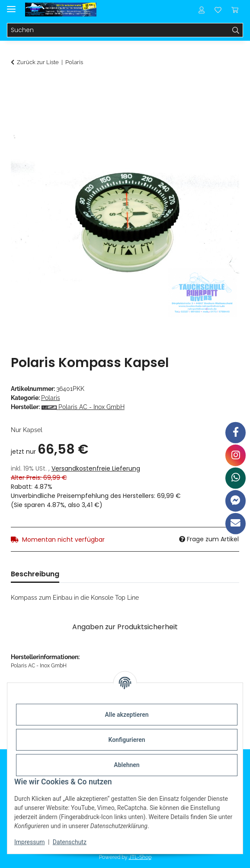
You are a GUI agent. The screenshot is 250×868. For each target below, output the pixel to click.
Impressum (29, 842)
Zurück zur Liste (38, 62)
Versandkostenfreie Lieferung (96, 468)
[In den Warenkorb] (18, 85)
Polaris (51, 398)
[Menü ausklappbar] (11, 5)
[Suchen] (118, 30)
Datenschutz (70, 842)
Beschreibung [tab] (35, 574)
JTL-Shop (140, 857)
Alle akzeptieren (127, 715)
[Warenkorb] (235, 10)
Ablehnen (127, 765)
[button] (202, 10)
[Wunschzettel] (218, 10)
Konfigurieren (127, 740)
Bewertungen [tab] (97, 574)
